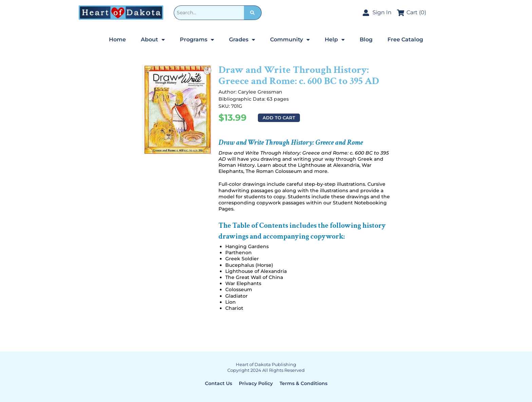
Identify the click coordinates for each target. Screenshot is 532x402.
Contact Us (218, 383)
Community (290, 40)
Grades (242, 40)
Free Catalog (405, 39)
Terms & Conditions (303, 383)
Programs (197, 40)
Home (117, 39)
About (153, 40)
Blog (366, 39)
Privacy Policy (256, 383)
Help (335, 40)
